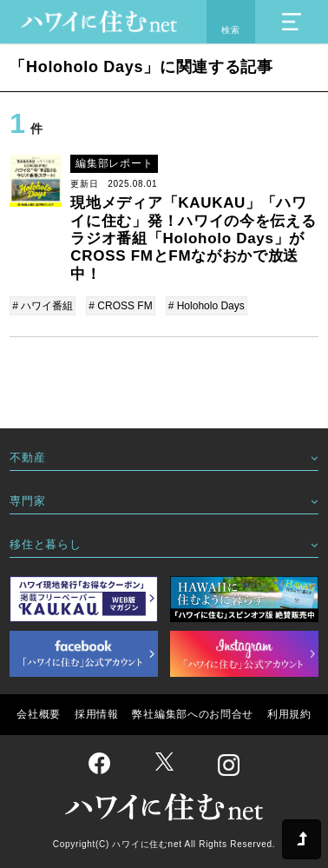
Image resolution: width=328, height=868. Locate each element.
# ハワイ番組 (43, 306)
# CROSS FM (120, 306)
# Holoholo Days (207, 306)
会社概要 (39, 714)
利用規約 (289, 714)
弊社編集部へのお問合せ (193, 714)
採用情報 (97, 714)
